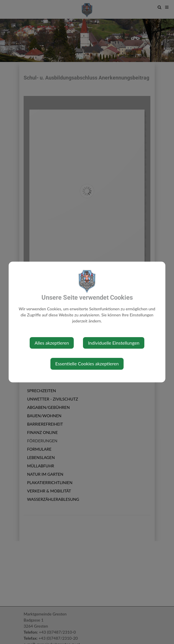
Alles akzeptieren (52, 343)
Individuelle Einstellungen (114, 343)
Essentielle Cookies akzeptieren (87, 363)
